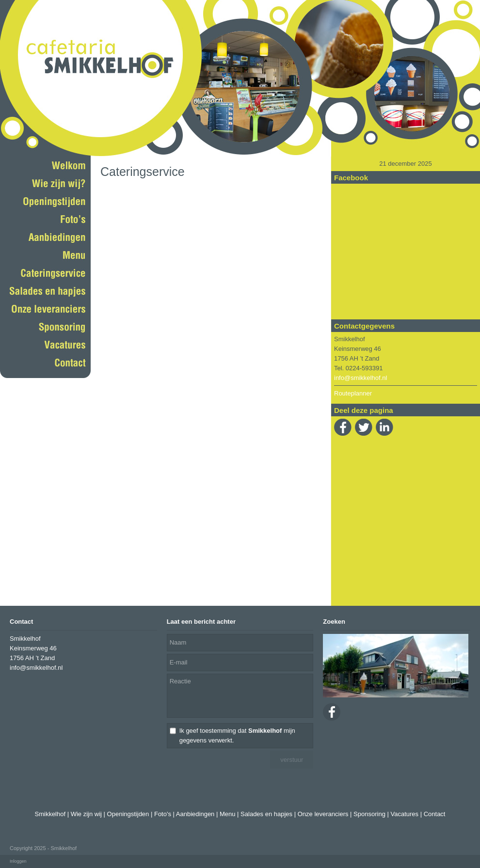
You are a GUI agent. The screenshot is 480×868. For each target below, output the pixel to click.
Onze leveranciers (323, 814)
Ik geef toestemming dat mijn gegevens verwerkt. (237, 735)
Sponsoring (369, 814)
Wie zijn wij (86, 814)
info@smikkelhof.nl (360, 378)
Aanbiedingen (195, 814)
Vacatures (404, 814)
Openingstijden (128, 814)
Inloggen (18, 861)
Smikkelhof (50, 814)
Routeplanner (353, 393)
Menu (228, 814)
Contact (435, 814)
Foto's (163, 814)
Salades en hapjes (266, 814)
